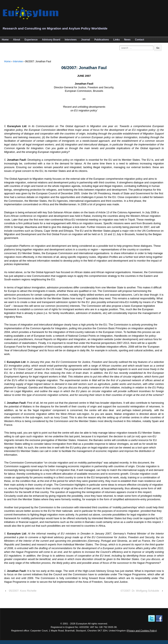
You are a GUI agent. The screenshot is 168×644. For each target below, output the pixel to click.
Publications (102, 40)
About (16, 40)
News (127, 40)
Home (7, 61)
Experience (31, 40)
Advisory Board (51, 40)
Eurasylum (82, 623)
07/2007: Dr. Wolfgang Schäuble (140, 591)
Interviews (71, 40)
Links (117, 40)
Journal (85, 40)
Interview (18, 61)
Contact (140, 40)
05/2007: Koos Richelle (23, 591)
